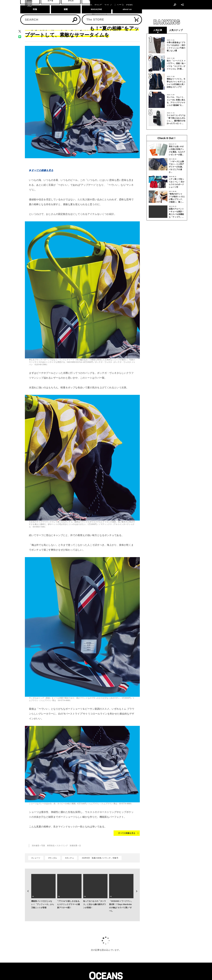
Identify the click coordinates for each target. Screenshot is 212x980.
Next (138, 887)
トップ (27, 14)
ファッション (38, 14)
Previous (27, 887)
